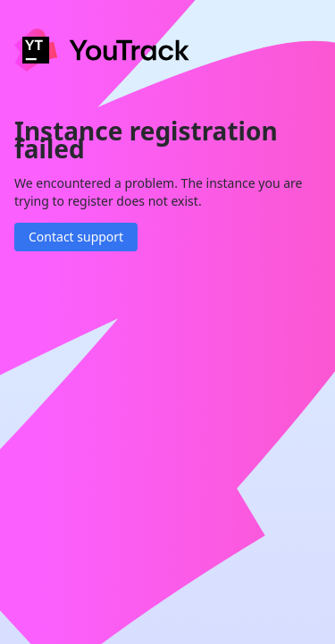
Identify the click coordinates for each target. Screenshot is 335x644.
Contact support (76, 237)
